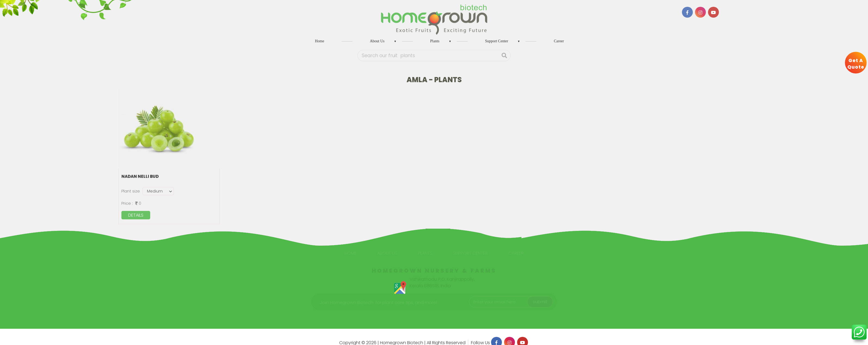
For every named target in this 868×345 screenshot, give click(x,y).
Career (559, 41)
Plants (435, 41)
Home (320, 41)
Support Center (497, 41)
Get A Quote (856, 64)
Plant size (131, 190)
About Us (377, 41)
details (136, 214)
